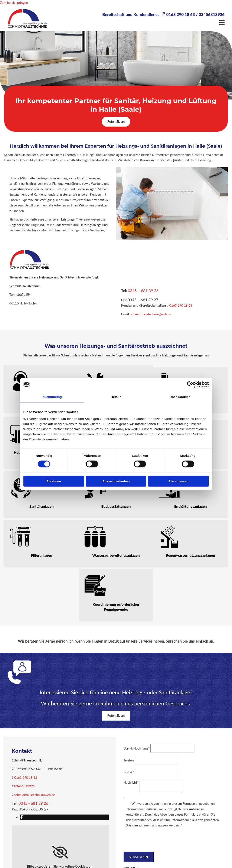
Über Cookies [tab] (180, 397)
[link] (60, 852)
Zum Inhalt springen (14, 3)
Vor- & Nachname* (137, 748)
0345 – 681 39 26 (143, 291)
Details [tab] (116, 397)
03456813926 (212, 14)
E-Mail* (129, 772)
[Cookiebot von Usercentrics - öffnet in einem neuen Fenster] (190, 385)
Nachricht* (131, 782)
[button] (116, 122)
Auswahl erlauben (116, 481)
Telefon (129, 760)
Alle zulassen (178, 481)
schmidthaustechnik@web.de (151, 314)
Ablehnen (54, 481)
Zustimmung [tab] (52, 397)
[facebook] (22, 817)
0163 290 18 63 (180, 14)
